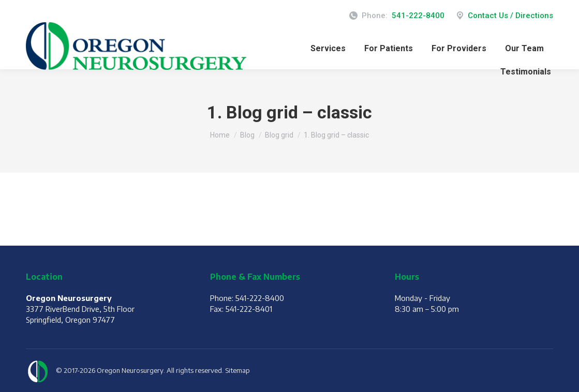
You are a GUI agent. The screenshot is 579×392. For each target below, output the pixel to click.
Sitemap (237, 370)
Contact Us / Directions (504, 16)
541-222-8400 (418, 16)
